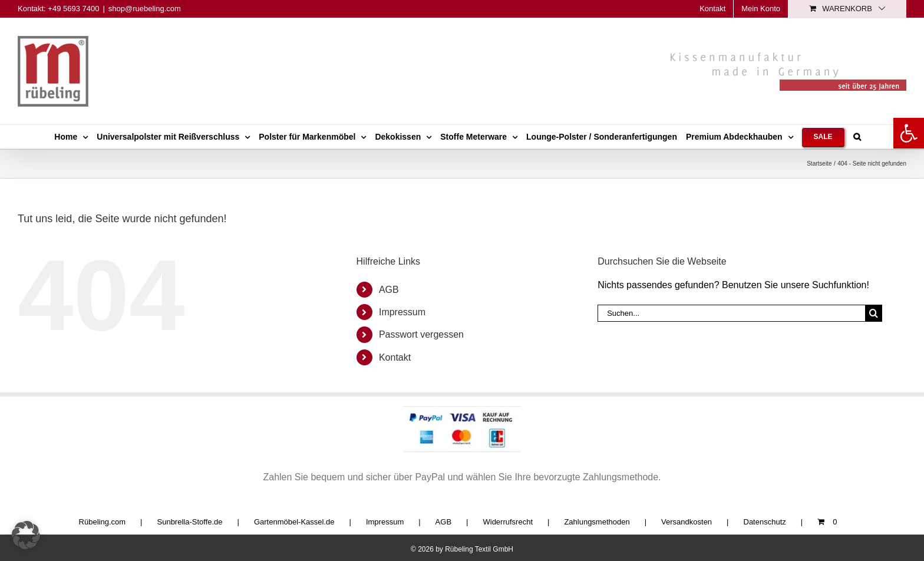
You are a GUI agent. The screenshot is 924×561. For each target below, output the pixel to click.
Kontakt (395, 357)
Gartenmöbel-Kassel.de (294, 522)
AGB (389, 290)
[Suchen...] (731, 313)
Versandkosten (687, 522)
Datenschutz (765, 522)
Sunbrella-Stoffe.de (190, 522)
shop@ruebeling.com (145, 9)
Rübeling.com (103, 522)
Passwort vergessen (421, 334)
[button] (909, 133)
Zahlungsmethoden (597, 522)
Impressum (402, 312)
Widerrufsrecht (508, 522)
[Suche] (874, 313)
